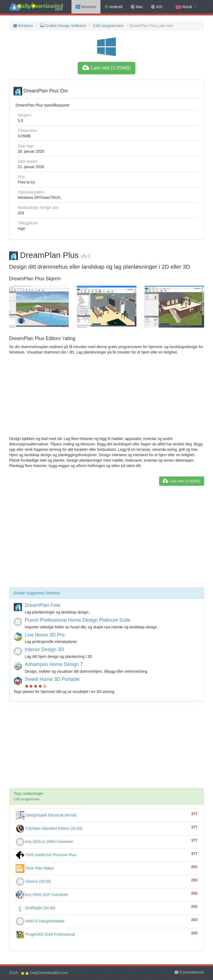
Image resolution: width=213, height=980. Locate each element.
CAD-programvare (108, 26)
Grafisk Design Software (63, 26)
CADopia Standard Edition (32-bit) (49, 828)
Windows (86, 7)
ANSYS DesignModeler (40, 921)
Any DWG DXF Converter (42, 895)
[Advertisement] (107, 395)
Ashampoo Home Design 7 (54, 664)
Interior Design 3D (45, 649)
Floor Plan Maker (35, 868)
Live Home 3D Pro (45, 635)
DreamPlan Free (43, 605)
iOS (157, 7)
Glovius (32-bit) (33, 881)
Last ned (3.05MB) (106, 68)
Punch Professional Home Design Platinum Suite (78, 620)
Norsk (186, 7)
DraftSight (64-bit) (35, 908)
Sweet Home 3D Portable (52, 679)
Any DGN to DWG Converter (45, 842)
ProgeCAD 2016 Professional (45, 934)
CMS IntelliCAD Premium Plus (46, 855)
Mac (137, 7)
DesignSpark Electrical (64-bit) (46, 815)
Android (113, 7)
